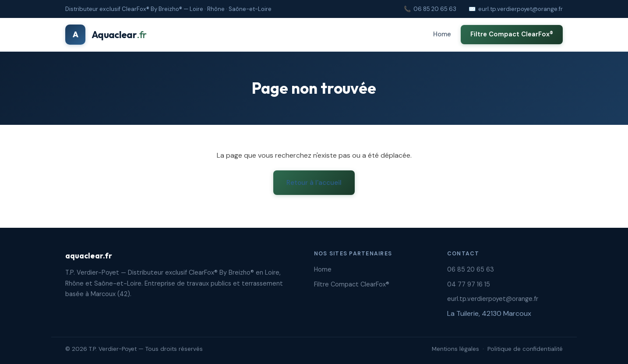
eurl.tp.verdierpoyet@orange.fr (520, 9)
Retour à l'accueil (314, 183)
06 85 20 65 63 (435, 9)
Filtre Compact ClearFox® (512, 34)
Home (442, 34)
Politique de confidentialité (525, 349)
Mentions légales (455, 349)
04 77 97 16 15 (469, 284)
